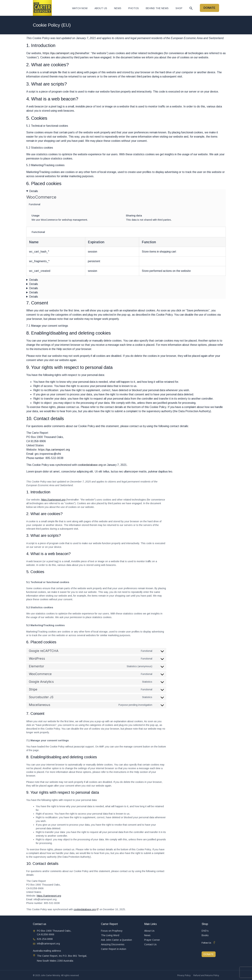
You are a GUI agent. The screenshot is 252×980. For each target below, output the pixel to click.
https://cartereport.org (53, 500)
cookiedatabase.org (90, 465)
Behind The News (157, 8)
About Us (101, 8)
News (118, 8)
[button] (191, 8)
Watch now (80, 8)
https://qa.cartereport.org (59, 53)
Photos (134, 8)
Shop (179, 8)
